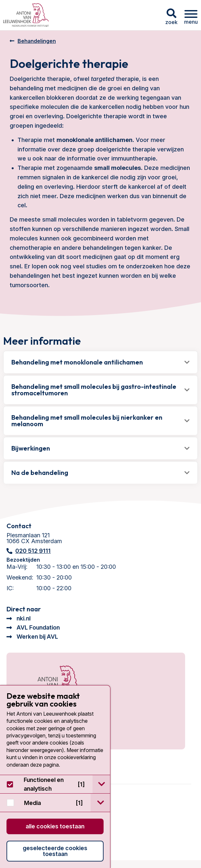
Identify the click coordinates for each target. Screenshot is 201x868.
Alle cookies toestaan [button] (55, 826)
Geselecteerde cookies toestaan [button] (55, 851)
